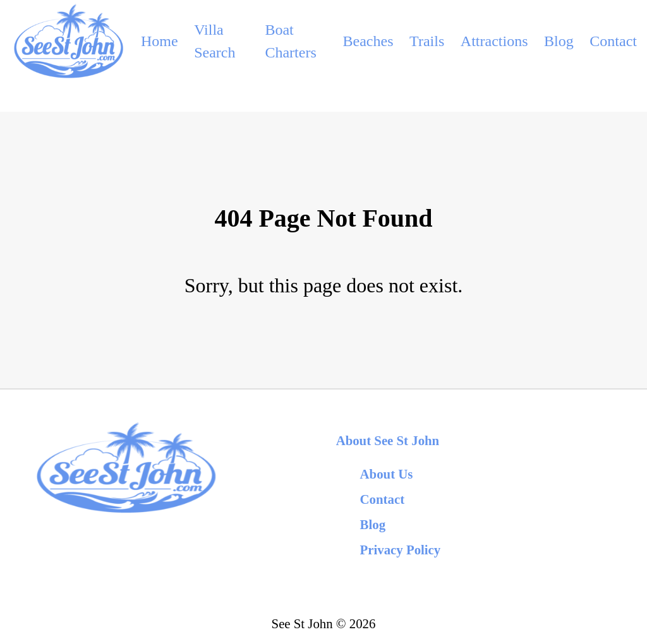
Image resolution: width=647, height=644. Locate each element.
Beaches (368, 41)
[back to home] (68, 41)
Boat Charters (290, 41)
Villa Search (215, 41)
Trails (427, 41)
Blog (559, 41)
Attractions (494, 41)
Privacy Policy (401, 550)
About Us (387, 474)
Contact (613, 41)
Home (160, 41)
